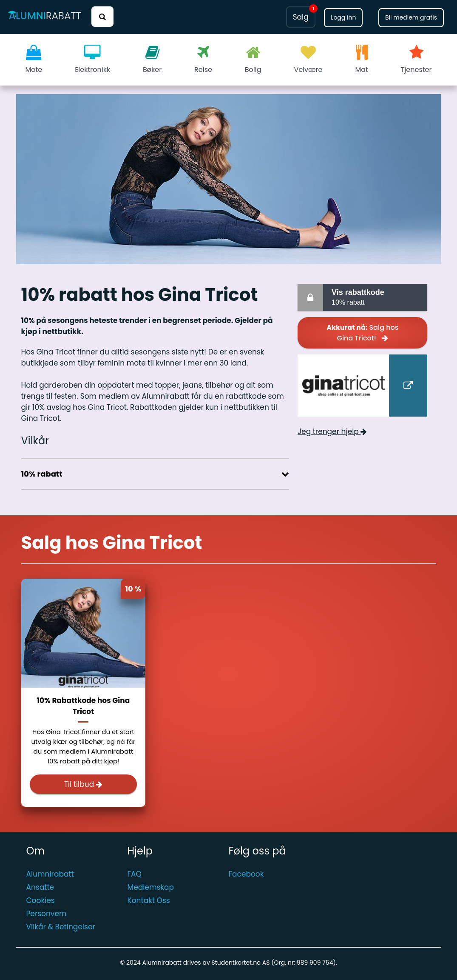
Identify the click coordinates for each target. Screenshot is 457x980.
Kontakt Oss (149, 900)
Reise (203, 60)
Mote (34, 60)
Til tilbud (84, 784)
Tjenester (416, 60)
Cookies (41, 900)
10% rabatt (378, 297)
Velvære (308, 60)
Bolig (253, 60)
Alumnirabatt (50, 874)
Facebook (246, 874)
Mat (361, 60)
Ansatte (40, 887)
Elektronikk (92, 60)
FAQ (135, 874)
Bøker (152, 60)
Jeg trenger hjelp (332, 431)
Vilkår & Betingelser (61, 927)
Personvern (47, 914)
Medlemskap (151, 887)
